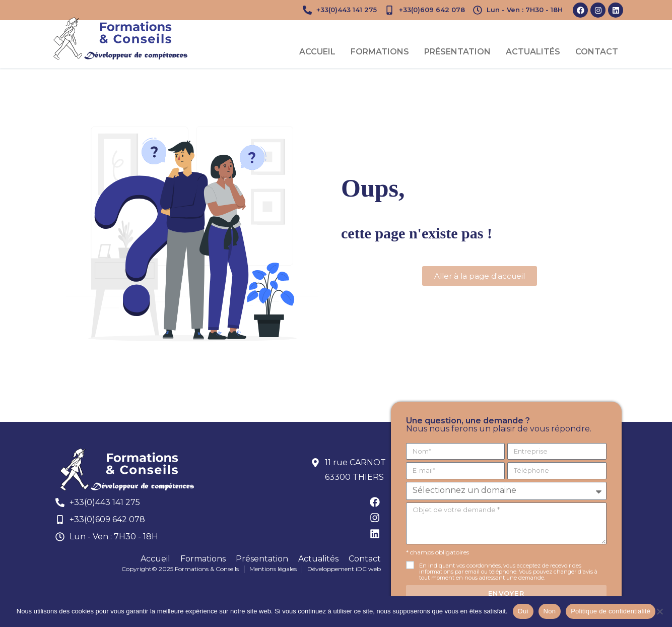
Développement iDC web (344, 569)
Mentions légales (273, 569)
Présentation (457, 52)
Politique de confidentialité (611, 611)
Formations (380, 52)
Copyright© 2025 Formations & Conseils (180, 569)
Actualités (533, 52)
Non (550, 611)
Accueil (317, 52)
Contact (597, 52)
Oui (523, 611)
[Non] (659, 611)
